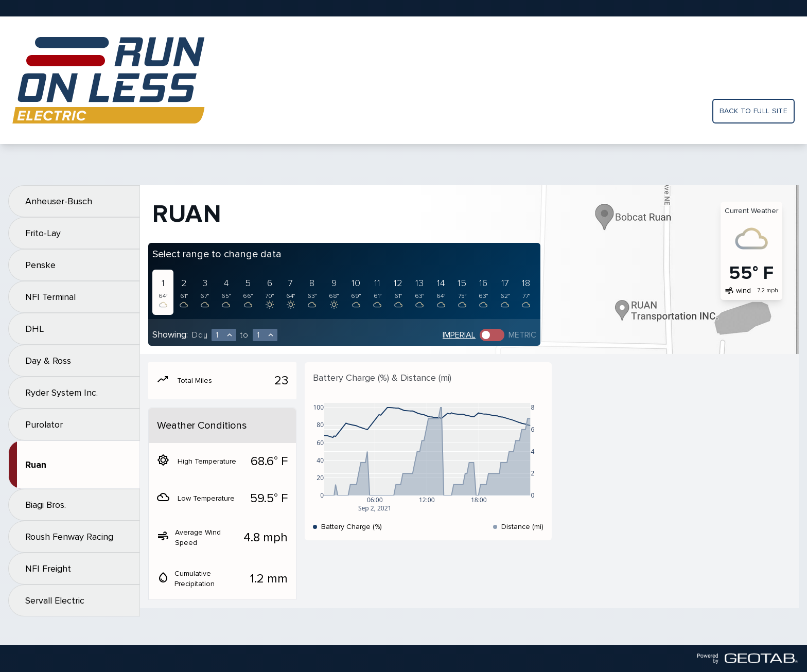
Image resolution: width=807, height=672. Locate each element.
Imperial (459, 335)
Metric (522, 335)
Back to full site (753, 111)
